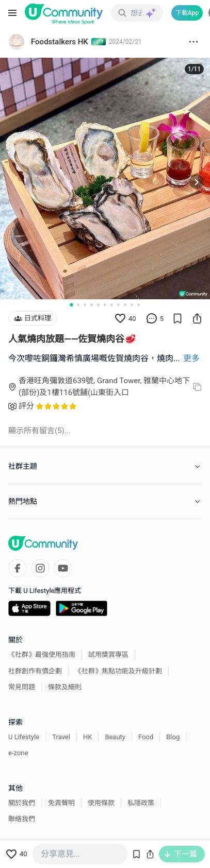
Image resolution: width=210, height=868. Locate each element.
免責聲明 (61, 803)
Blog (173, 737)
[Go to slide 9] (125, 305)
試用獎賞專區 (108, 654)
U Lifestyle (24, 737)
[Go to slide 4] (92, 305)
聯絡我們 (22, 819)
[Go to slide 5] (98, 305)
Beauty (115, 737)
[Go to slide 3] (85, 305)
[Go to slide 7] (112, 305)
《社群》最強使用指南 (42, 654)
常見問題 (22, 687)
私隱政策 (141, 803)
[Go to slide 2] (78, 305)
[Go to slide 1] (71, 305)
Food (146, 737)
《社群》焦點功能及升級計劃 (118, 671)
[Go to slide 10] (132, 305)
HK (87, 737)
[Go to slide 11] (139, 305)
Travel (61, 737)
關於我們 (22, 803)
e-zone (18, 753)
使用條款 (101, 803)
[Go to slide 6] (105, 305)
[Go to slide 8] (118, 305)
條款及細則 (65, 687)
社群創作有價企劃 (35, 671)
